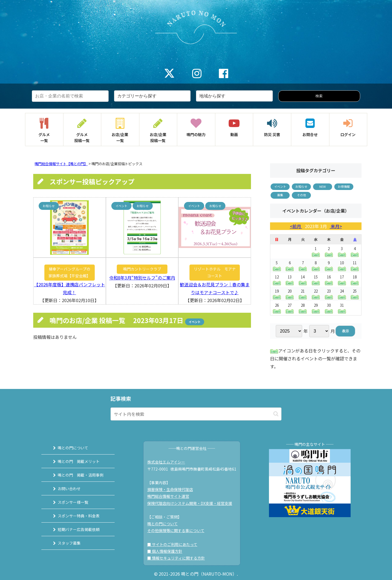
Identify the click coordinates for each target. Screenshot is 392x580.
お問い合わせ (69, 489)
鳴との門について (73, 448)
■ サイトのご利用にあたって (172, 544)
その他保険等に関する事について (176, 530)
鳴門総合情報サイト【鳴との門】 (61, 164)
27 (290, 308)
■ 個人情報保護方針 (165, 551)
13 (290, 280)
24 (342, 294)
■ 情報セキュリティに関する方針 (176, 558)
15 (316, 280)
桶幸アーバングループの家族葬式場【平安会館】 (69, 272)
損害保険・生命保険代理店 (170, 489)
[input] (196, 414)
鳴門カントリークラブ (142, 269)
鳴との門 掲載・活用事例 (80, 475)
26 (277, 308)
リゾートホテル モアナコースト (215, 272)
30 (329, 308)
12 (277, 280)
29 (316, 308)
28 (303, 308)
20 (290, 294)
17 (342, 280)
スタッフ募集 (69, 543)
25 (355, 294)
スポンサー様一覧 (73, 502)
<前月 (296, 226)
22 (316, 294)
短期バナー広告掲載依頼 (78, 529)
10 (342, 266)
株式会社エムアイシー (166, 462)
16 (329, 280)
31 (342, 308)
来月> (336, 226)
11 (355, 266)
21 (303, 294)
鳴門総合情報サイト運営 (168, 496)
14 (303, 280)
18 (355, 280)
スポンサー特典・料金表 (78, 516)
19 (277, 294)
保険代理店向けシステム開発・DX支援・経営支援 (190, 503)
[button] (276, 414)
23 (329, 294)
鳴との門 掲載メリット (78, 461)
